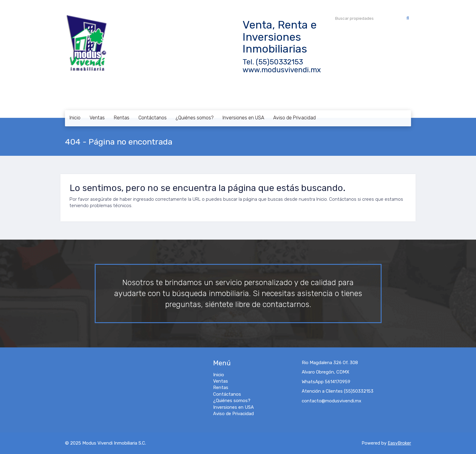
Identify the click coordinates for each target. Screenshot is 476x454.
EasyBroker (399, 443)
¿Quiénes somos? (195, 118)
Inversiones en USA (243, 118)
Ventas (97, 118)
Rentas (122, 118)
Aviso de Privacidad (294, 118)
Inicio (75, 118)
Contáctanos (153, 118)
